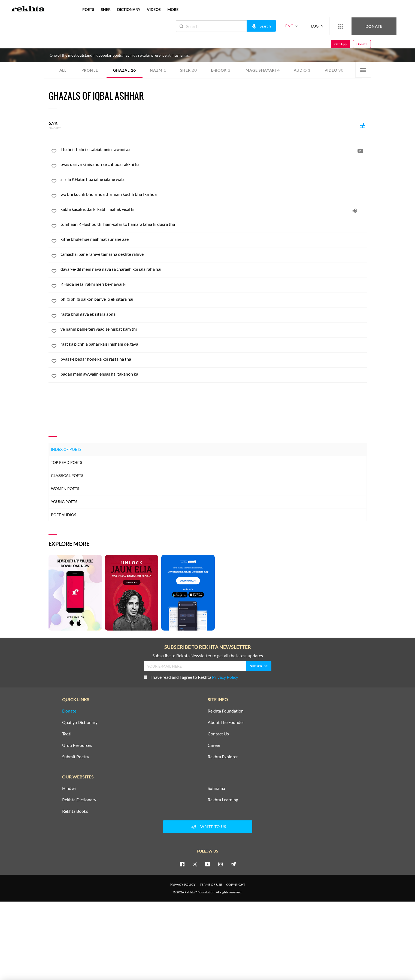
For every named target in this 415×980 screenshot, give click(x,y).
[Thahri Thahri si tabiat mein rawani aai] (214, 149)
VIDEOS (154, 9)
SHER (106, 9)
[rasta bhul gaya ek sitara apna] (214, 314)
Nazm (158, 70)
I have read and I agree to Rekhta (191, 677)
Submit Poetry (76, 757)
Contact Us (218, 734)
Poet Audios (63, 515)
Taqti (67, 734)
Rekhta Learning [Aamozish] (223, 800)
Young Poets (64, 502)
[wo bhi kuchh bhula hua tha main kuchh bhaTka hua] (214, 194)
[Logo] (28, 10)
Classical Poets (67, 475)
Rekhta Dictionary (79, 800)
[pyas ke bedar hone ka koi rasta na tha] (214, 359)
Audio (302, 70)
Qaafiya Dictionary (80, 722)
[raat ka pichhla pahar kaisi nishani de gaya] (214, 344)
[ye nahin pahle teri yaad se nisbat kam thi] (214, 329)
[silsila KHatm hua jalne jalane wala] (214, 179)
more (173, 9)
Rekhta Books (75, 811)
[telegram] (233, 864)
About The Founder (226, 722)
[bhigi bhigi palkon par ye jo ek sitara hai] (214, 299)
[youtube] (208, 864)
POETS (88, 9)
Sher (189, 70)
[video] (360, 151)
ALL (63, 70)
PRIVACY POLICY (183, 885)
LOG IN (299, 26)
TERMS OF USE (211, 885)
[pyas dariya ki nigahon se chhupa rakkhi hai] (214, 164)
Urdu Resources (77, 745)
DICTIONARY (129, 9)
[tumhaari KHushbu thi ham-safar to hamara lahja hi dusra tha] (214, 224)
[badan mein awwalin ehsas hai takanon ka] (214, 374)
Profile (90, 70)
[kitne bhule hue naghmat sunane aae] (214, 239)
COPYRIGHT (236, 885)
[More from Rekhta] (322, 26)
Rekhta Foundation (226, 711)
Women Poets (65, 489)
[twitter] (195, 864)
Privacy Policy (225, 677)
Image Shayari (262, 70)
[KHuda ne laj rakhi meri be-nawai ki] (214, 284)
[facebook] (182, 864)
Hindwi (69, 788)
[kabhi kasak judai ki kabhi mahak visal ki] (214, 209)
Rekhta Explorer (223, 757)
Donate (351, 26)
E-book (221, 70)
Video (334, 70)
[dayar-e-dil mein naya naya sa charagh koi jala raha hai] (214, 269)
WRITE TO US (208, 827)
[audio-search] (243, 26)
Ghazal (125, 70)
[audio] (355, 211)
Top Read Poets (66, 462)
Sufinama (216, 788)
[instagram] (220, 864)
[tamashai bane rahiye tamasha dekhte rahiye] (214, 254)
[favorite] (54, 152)
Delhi (96, 45)
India (105, 45)
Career (214, 745)
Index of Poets (66, 449)
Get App (380, 26)
